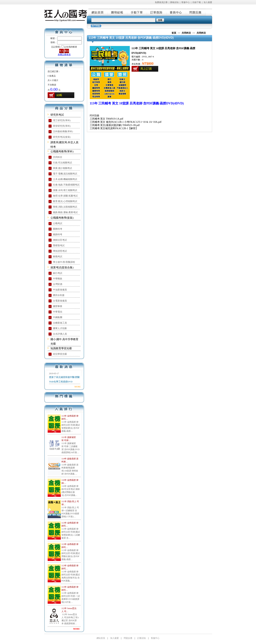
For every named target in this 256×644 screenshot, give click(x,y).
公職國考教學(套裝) (62, 218)
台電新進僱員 (60, 301)
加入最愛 (208, 2)
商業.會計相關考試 (62, 168)
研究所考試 (57, 115)
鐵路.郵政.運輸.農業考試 (65, 212)
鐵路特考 (58, 234)
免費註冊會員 (64, 55)
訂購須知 (142, 638)
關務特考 (58, 229)
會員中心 (176, 12)
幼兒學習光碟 (60, 354)
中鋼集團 (58, 317)
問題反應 (196, 12)
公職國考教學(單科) (62, 151)
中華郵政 (58, 279)
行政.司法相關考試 (62, 163)
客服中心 (186, 2)
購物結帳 (118, 12)
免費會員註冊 (161, 2)
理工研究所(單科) (62, 120)
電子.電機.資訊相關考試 (65, 174)
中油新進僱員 (60, 290)
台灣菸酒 (58, 284)
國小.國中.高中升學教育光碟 (65, 342)
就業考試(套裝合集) (62, 267)
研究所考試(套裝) (62, 137)
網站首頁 (98, 12)
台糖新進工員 (60, 323)
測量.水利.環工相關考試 (65, 190)
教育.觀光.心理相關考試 (65, 201)
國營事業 (58, 306)
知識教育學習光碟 (61, 348)
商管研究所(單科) (62, 126)
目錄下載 (197, 2)
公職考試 (58, 223)
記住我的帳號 (71, 47)
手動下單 (137, 12)
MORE (78, 387)
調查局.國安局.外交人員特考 (65, 145)
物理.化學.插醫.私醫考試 (65, 196)
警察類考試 (59, 245)
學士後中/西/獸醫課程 (64, 262)
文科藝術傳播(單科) (63, 131)
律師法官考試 (60, 240)
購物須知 (174, 2)
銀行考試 (58, 273)
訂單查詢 (157, 12)
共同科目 (58, 157)
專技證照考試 (60, 251)
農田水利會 (59, 295)
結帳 (59, 95)
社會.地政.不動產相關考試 (66, 185)
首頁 (174, 33)
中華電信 (58, 312)
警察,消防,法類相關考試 (65, 207)
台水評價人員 (60, 334)
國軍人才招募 (60, 328)
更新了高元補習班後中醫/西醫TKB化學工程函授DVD (64, 379)
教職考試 (58, 257)
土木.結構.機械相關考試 (65, 179)
